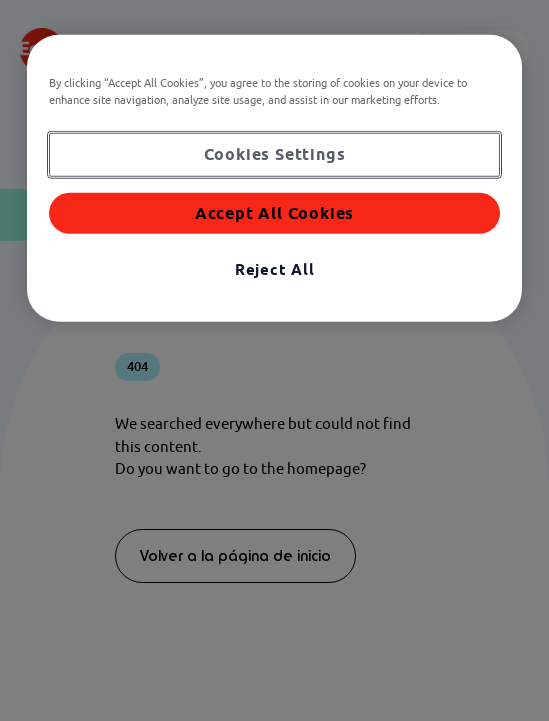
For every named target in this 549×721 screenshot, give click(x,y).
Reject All (275, 269)
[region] (274, 178)
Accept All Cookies (274, 212)
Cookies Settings (275, 154)
